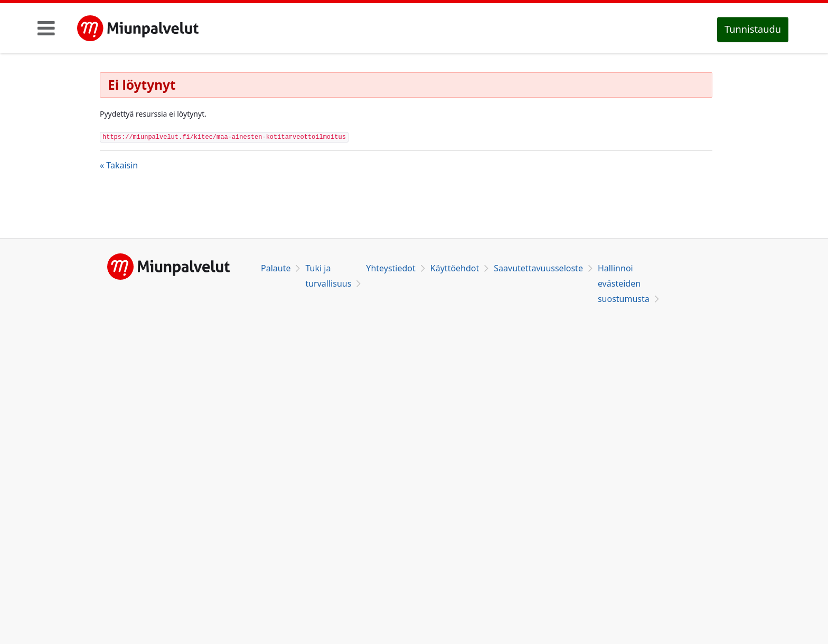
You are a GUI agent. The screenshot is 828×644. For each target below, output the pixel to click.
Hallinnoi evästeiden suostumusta (624, 283)
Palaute (276, 268)
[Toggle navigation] (46, 28)
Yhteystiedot (391, 268)
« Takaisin (119, 165)
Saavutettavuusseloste (538, 268)
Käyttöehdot (455, 268)
